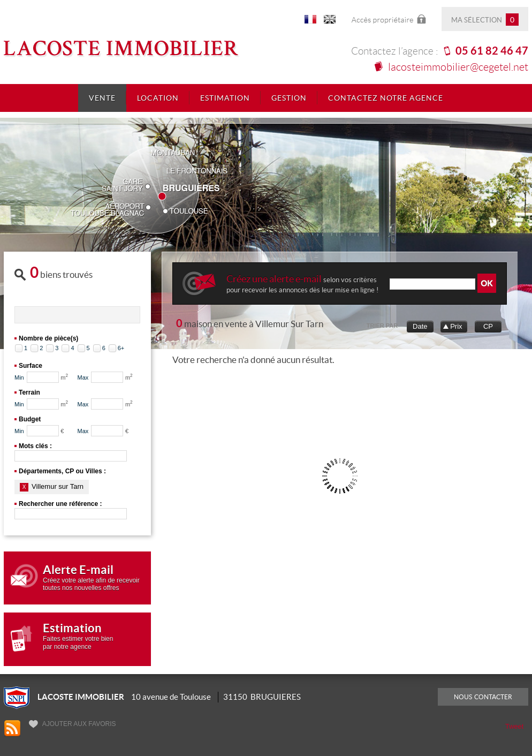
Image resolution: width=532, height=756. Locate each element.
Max (83, 377)
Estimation (225, 98)
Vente (102, 98)
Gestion (289, 98)
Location (158, 98)
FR (310, 21)
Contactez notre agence (386, 98)
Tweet (515, 726)
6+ (121, 348)
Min (19, 377)
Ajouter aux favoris (72, 724)
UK (330, 21)
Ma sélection (485, 20)
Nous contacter (483, 697)
